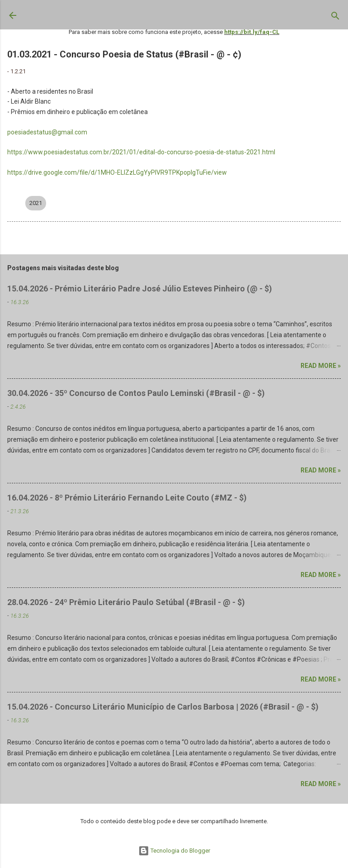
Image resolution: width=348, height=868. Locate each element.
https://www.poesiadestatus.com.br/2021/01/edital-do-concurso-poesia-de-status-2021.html (141, 152)
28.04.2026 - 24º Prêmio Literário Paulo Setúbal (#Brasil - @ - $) (126, 602)
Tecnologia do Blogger (174, 851)
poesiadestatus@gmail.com (47, 132)
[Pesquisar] (335, 18)
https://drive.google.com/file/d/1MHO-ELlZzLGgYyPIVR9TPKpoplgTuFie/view (117, 172)
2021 (36, 203)
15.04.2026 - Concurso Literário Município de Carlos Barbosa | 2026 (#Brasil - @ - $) (163, 707)
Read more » (321, 366)
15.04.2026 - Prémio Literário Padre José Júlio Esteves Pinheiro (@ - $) (140, 289)
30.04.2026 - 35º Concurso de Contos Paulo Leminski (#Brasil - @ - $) (136, 393)
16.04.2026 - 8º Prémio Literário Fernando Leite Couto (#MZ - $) (127, 498)
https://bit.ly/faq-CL (252, 32)
